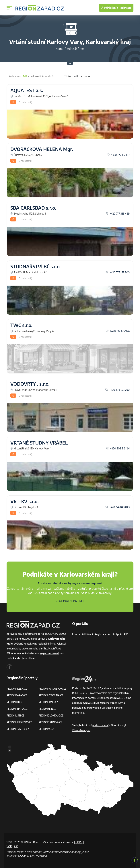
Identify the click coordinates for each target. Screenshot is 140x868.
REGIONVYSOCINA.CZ (51, 695)
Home (59, 49)
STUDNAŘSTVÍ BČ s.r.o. (36, 267)
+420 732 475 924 (118, 331)
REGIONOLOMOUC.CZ (51, 715)
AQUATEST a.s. (27, 90)
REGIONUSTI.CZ (16, 715)
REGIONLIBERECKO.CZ (20, 722)
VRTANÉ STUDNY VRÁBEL (39, 443)
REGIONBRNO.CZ (49, 702)
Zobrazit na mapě (77, 76)
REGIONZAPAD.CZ (17, 695)
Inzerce (76, 634)
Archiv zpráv (116, 634)
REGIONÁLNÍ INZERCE (70, 601)
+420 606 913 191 (118, 448)
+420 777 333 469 (118, 213)
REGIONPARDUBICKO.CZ (53, 689)
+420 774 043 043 (117, 507)
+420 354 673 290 (117, 390)
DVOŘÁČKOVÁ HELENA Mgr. (42, 149)
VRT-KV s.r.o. (25, 501)
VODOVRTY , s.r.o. (30, 384)
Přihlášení (88, 634)
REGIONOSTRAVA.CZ (51, 722)
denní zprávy (39, 639)
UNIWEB (117, 698)
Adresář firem (76, 49)
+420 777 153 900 (118, 272)
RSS (128, 634)
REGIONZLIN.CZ (48, 709)
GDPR (79, 842)
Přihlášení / (109, 8)
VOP (9, 846)
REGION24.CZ (46, 729)
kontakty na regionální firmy (40, 644)
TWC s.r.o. (21, 325)
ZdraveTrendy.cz (82, 730)
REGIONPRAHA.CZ (17, 709)
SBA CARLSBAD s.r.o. (33, 208)
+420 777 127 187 (118, 155)
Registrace (125, 8)
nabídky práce (20, 648)
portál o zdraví (101, 725)
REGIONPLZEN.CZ (17, 689)
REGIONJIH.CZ (15, 702)
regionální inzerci (50, 653)
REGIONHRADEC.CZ (18, 729)
